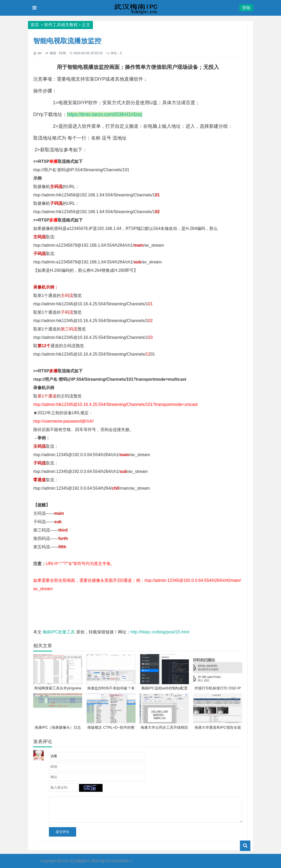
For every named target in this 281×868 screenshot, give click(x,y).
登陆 (246, 8)
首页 (35, 25)
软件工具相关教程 (61, 25)
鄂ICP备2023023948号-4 (112, 861)
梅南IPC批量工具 (59, 632)
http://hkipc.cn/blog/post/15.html (160, 632)
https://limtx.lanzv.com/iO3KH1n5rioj (105, 114)
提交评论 (63, 832)
